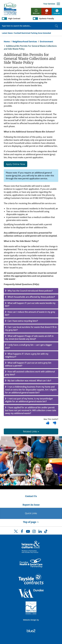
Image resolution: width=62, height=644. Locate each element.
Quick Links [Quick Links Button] (31, 513)
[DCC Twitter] (16, 534)
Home (7, 42)
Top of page (31, 522)
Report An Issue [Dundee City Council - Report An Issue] (31, 505)
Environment (46, 42)
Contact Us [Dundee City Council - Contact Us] (31, 496)
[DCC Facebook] (22, 532)
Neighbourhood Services (25, 42)
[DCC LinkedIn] (40, 532)
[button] (31, 291)
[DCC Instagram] (34, 532)
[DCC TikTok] (46, 532)
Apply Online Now (15, 164)
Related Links (31, 431)
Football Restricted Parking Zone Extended (32, 33)
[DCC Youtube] (28, 532)
